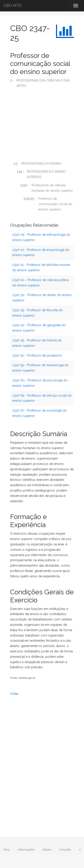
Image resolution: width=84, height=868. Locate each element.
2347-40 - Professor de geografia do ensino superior (39, 328)
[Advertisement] (42, 126)
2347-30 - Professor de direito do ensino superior (42, 298)
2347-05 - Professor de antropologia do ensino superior (41, 237)
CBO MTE (13, 5)
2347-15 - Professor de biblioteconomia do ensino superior (41, 267)
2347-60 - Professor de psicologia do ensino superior (40, 383)
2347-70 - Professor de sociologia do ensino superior (40, 413)
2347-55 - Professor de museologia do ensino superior (40, 368)
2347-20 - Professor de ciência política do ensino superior (40, 283)
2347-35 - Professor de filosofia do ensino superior (38, 313)
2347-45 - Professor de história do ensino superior (37, 343)
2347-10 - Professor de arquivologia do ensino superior (41, 252)
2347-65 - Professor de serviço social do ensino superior (42, 398)
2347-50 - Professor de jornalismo (37, 355)
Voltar (14, 694)
